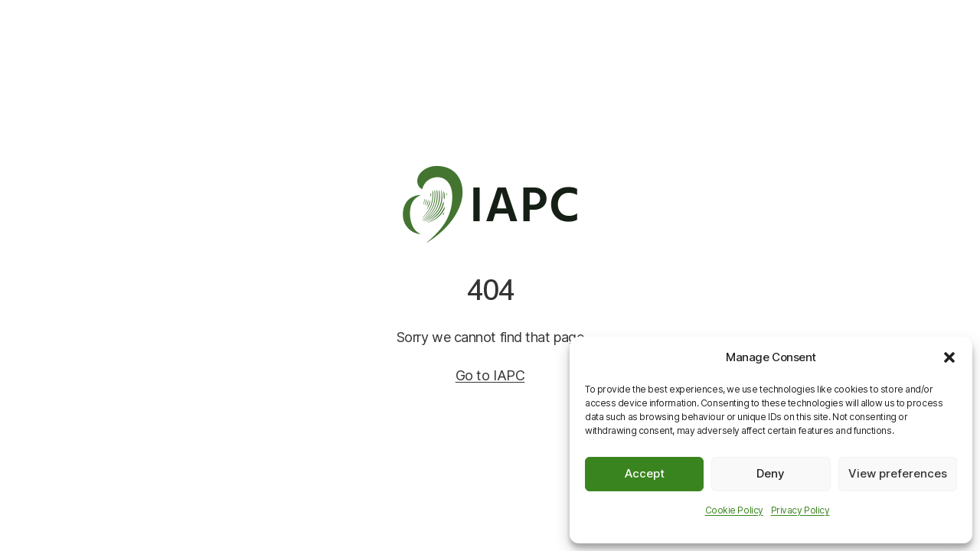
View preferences (898, 473)
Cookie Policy (734, 510)
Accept (645, 473)
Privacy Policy (800, 510)
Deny (771, 473)
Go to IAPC (490, 375)
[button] (949, 357)
